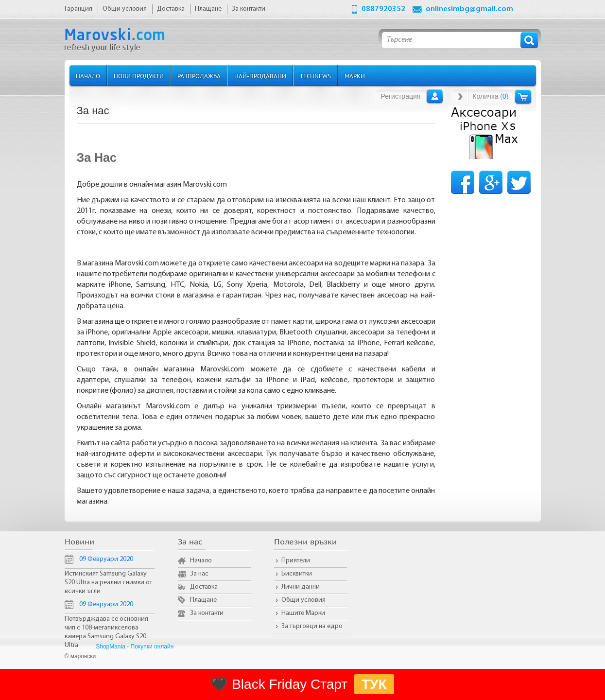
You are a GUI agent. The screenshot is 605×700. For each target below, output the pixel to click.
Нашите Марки (303, 613)
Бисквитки (297, 574)
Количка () (490, 96)
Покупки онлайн (152, 647)
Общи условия (303, 600)
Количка (523, 96)
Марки (355, 76)
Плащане (203, 600)
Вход (435, 96)
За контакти (207, 613)
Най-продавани (260, 76)
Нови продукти (139, 76)
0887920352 (383, 9)
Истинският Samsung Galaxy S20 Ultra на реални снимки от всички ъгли (108, 583)
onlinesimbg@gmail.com (469, 9)
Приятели (296, 561)
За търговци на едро (312, 626)
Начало (88, 76)
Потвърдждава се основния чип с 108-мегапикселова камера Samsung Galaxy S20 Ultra (106, 632)
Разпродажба (199, 76)
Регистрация (401, 96)
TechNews (315, 76)
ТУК (374, 684)
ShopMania (111, 647)
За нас (199, 574)
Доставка (204, 587)
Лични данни (301, 587)
